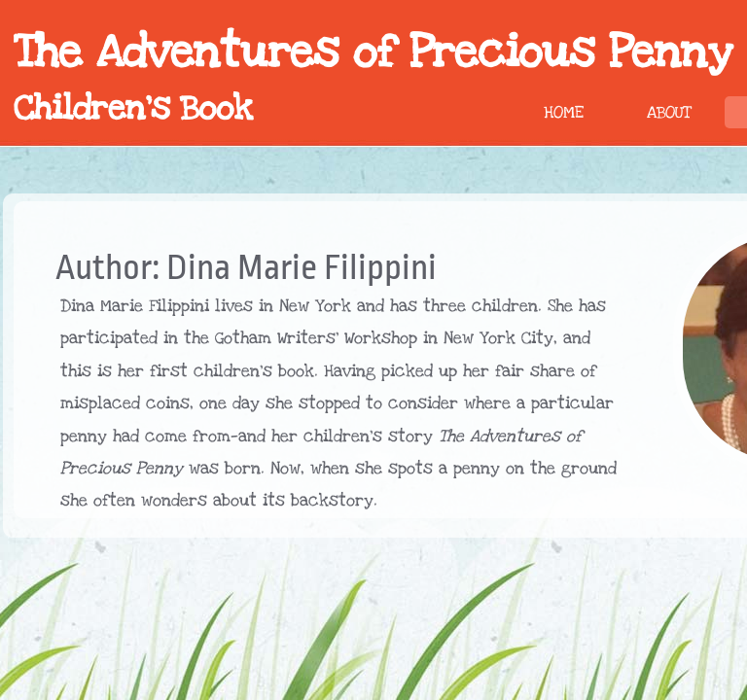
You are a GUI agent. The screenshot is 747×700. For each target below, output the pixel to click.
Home (564, 112)
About (669, 112)
